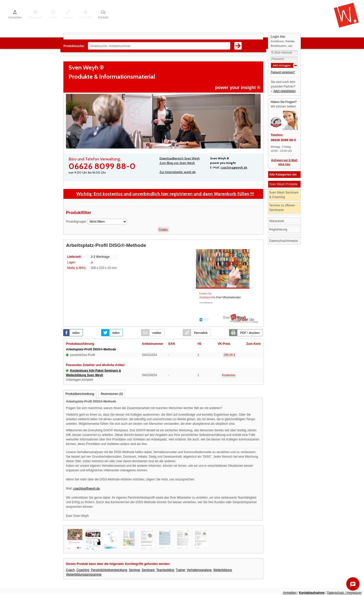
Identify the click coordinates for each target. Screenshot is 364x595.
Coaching (83, 570)
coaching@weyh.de (234, 167)
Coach (70, 570)
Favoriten (86, 15)
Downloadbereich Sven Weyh (180, 158)
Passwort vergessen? (283, 72)
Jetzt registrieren (285, 91)
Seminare (148, 570)
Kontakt (103, 15)
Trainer (181, 570)
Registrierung (278, 229)
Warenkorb (35, 15)
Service (68, 15)
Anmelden (15, 15)
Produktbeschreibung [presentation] (80, 394)
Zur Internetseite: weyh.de (178, 172)
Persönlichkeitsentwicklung (109, 570)
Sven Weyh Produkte (283, 184)
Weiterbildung (223, 570)
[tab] (80, 394)
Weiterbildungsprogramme (84, 575)
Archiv (53, 15)
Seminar (134, 570)
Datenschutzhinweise (283, 241)
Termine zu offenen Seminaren (282, 208)
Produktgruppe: (76, 222)
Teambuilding (165, 570)
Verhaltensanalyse (199, 570)
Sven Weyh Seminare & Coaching (284, 195)
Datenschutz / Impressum (344, 593)
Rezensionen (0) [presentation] (112, 394)
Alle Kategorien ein (283, 175)
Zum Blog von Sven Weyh (177, 163)
